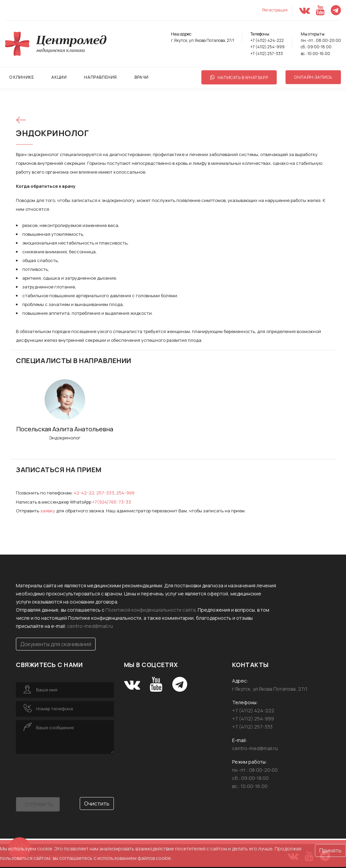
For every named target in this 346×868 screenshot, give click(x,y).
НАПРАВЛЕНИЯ (101, 77)
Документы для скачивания (56, 643)
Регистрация (275, 10)
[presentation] (67, 770)
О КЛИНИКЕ (22, 77)
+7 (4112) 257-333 (267, 54)
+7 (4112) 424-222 (267, 40)
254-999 (124, 493)
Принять (330, 851)
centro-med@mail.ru (90, 625)
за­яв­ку (48, 510)
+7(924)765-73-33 (111, 502)
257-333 (104, 493)
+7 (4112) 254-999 (267, 47)
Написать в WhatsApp (239, 78)
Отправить (39, 804)
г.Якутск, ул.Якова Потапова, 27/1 (203, 40)
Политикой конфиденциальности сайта (151, 609)
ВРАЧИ (142, 77)
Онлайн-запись (313, 77)
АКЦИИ (59, 77)
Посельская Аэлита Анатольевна (65, 429)
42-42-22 (84, 493)
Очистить (97, 803)
